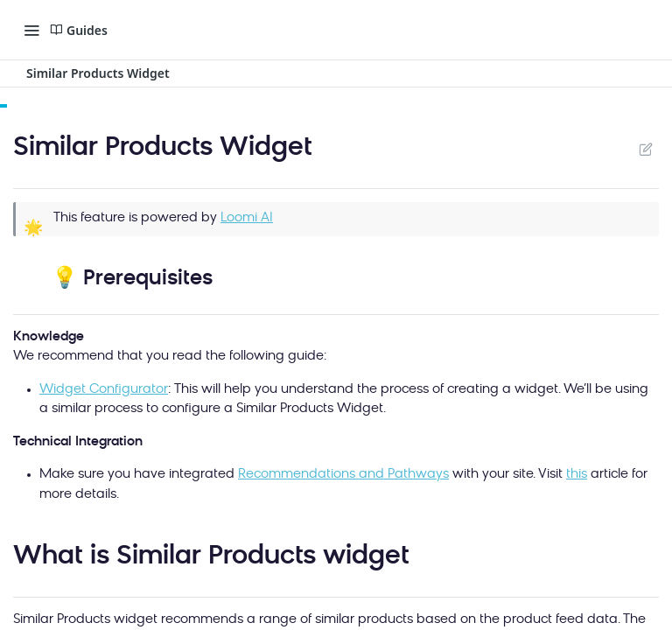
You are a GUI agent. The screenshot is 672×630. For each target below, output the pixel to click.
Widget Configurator (104, 390)
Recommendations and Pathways (343, 475)
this (577, 475)
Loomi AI (247, 218)
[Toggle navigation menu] (31, 30)
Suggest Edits (645, 149)
